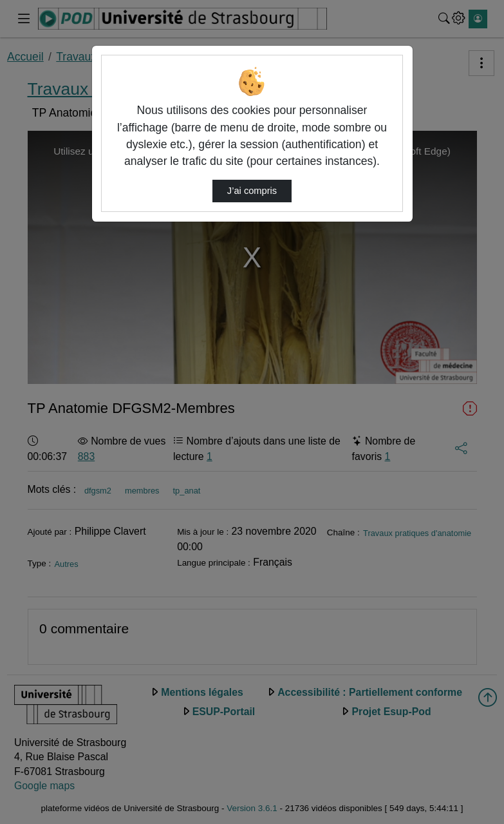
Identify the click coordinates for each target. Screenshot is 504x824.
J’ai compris (252, 191)
